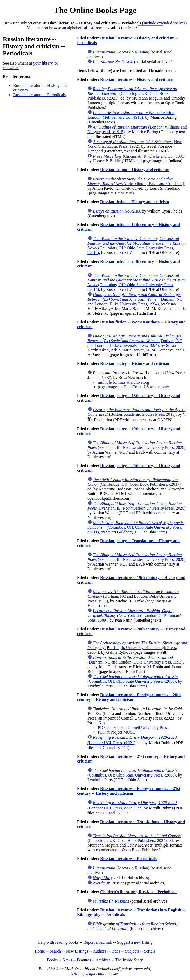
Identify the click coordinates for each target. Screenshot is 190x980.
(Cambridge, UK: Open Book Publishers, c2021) (132, 93)
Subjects (132, 951)
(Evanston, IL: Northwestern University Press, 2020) (137, 445)
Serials (150, 951)
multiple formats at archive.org (124, 382)
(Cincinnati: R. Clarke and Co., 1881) (139, 156)
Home (40, 951)
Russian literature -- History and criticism (137, 79)
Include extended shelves (164, 23)
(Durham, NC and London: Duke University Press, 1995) (133, 596)
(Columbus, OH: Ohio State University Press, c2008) (133, 679)
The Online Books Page (95, 10)
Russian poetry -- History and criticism (135, 364)
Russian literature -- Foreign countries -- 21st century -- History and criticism (129, 791)
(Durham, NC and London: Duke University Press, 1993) (135, 660)
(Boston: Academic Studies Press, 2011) (136, 412)
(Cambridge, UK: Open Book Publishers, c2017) (134, 482)
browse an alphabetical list (71, 28)
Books (52, 960)
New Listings (77, 951)
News (67, 960)
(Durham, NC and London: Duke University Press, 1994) (135, 299)
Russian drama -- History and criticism (135, 170)
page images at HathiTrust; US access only (133, 387)
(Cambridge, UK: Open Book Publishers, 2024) (134, 838)
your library (43, 63)
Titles (116, 951)
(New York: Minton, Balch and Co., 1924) (136, 181)
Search (56, 951)
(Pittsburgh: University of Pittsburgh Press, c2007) (137, 648)
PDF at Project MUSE (116, 732)
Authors (99, 951)
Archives (103, 960)
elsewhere (11, 68)
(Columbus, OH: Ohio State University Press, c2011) (136, 527)
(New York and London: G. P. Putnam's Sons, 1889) (135, 615)
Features (84, 960)
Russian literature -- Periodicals (39, 95)
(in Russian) (121, 52)
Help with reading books (58, 942)
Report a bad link (98, 942)
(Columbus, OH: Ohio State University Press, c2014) (137, 246)
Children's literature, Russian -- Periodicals (139, 892)
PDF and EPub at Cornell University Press (133, 727)
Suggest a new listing (135, 942)
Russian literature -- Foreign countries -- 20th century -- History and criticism (129, 697)
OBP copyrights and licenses (94, 973)
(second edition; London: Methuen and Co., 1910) (131, 115)
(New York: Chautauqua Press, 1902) (135, 144)
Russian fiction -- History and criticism (135, 202)
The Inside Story (129, 960)
